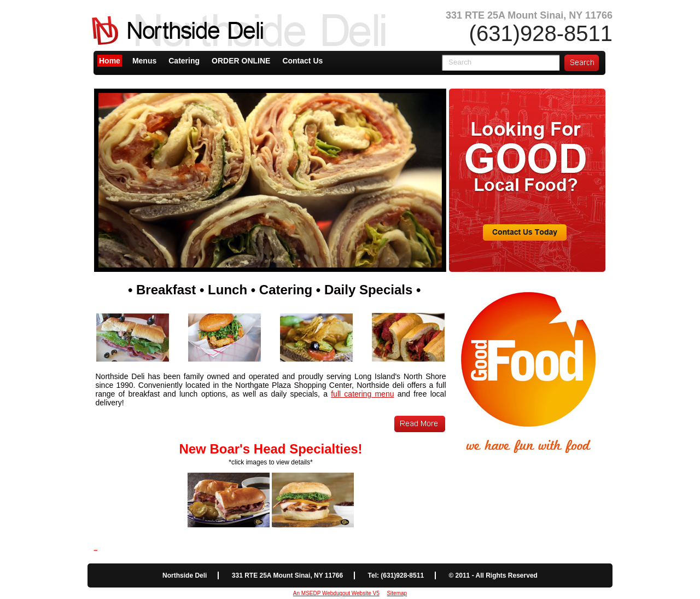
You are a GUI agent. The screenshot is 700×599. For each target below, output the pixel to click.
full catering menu (362, 394)
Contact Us (302, 61)
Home (110, 61)
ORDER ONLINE (241, 61)
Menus (144, 61)
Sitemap (397, 593)
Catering (184, 61)
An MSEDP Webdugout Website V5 (336, 593)
